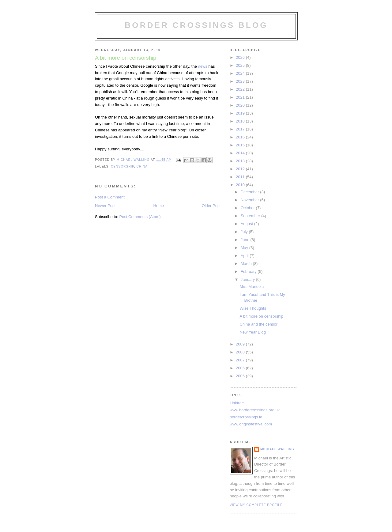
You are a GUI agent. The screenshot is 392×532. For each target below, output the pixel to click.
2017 (241, 129)
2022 (241, 89)
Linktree (237, 403)
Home (159, 206)
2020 (241, 105)
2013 (241, 161)
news (203, 66)
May (245, 248)
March (247, 264)
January (248, 279)
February (249, 272)
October (248, 208)
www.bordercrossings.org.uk (255, 410)
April (245, 256)
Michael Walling (277, 449)
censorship (123, 166)
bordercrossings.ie (246, 417)
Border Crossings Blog (196, 25)
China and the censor (258, 324)
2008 (241, 352)
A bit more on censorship (261, 316)
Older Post (211, 206)
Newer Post (105, 206)
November (251, 200)
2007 (241, 360)
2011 (241, 177)
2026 (241, 57)
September (251, 216)
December (251, 192)
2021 (241, 97)
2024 (241, 73)
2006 (241, 368)
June (246, 240)
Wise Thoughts (253, 308)
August (247, 224)
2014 (241, 153)
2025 (241, 65)
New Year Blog (253, 332)
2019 (241, 113)
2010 (241, 185)
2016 (241, 137)
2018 (241, 121)
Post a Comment (110, 197)
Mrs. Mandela (252, 287)
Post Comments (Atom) (140, 217)
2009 (241, 344)
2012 (241, 169)
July (245, 232)
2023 (241, 81)
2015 (241, 145)
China (142, 166)
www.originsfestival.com (251, 424)
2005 (241, 376)
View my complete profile (256, 505)
